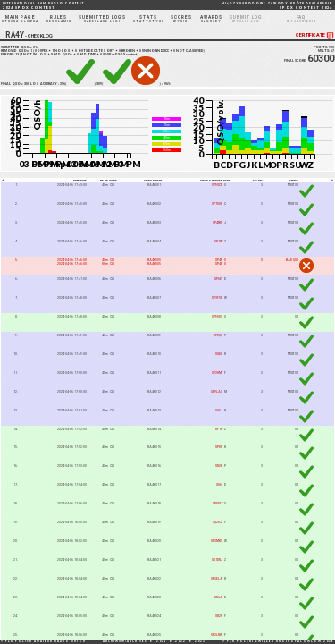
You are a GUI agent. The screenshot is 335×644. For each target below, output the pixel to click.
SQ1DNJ (217, 560)
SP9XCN (217, 185)
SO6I (219, 485)
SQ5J (219, 411)
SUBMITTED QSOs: (20, 47)
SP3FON (217, 298)
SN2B (219, 466)
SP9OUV (217, 317)
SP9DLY (218, 504)
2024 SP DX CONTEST (43, 6)
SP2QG (218, 335)
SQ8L (219, 354)
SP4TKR (218, 223)
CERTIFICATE (315, 35)
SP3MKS (217, 541)
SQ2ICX (218, 522)
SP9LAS (217, 392)
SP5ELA (217, 579)
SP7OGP (217, 204)
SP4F (219, 260)
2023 (200, 641)
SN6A (218, 597)
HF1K (219, 429)
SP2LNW (217, 635)
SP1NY (218, 241)
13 (17, 55)
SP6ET (218, 279)
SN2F (219, 616)
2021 (162, 641)
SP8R (219, 447)
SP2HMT (217, 373)
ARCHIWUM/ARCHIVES (125, 641)
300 (27, 84)
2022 (180, 641)
